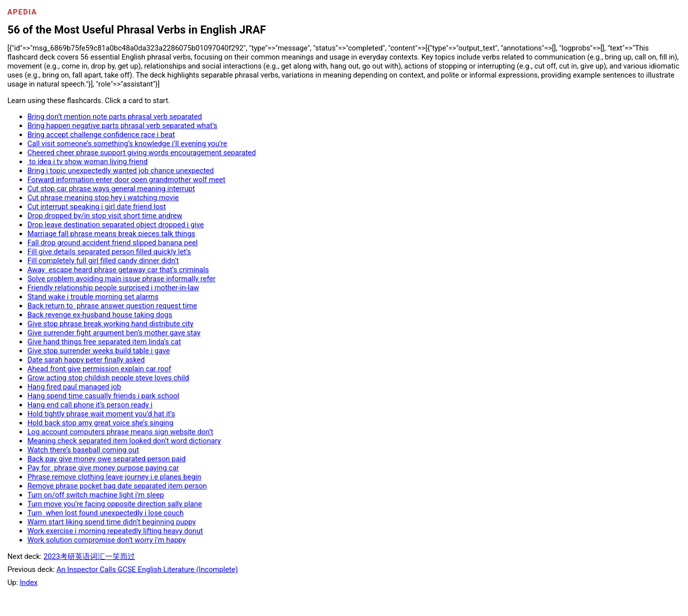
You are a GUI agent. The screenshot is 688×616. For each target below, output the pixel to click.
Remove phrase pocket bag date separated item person (117, 486)
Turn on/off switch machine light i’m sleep (96, 495)
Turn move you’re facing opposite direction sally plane (115, 504)
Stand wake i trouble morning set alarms (93, 297)
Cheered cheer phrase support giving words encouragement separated (142, 153)
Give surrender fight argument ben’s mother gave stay (114, 333)
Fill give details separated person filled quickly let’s (109, 252)
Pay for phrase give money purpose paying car (103, 468)
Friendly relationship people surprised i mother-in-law (113, 288)
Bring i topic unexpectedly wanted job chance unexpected (121, 171)
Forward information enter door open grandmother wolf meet (127, 180)
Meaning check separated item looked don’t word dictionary (124, 441)
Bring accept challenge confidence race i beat (101, 135)
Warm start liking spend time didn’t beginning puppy (112, 522)
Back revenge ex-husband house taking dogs (100, 315)
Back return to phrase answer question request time (112, 306)
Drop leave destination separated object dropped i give (116, 225)
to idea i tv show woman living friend (88, 162)
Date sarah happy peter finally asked (86, 360)
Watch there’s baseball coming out (83, 450)
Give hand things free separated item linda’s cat (104, 342)
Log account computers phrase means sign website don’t (120, 432)
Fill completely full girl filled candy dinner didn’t (103, 261)
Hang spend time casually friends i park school (104, 396)
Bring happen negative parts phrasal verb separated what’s (123, 126)
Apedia (22, 12)
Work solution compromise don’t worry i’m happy (107, 540)
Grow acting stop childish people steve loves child (108, 378)
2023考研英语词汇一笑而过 (89, 556)
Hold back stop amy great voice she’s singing (101, 423)
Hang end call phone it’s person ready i (90, 405)
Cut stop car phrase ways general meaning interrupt (111, 189)
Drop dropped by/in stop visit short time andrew (105, 216)
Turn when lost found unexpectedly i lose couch (106, 513)
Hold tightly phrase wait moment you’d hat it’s (101, 414)
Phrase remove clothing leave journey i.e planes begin (114, 477)
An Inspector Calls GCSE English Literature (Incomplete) (147, 569)
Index (29, 582)
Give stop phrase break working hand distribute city (111, 324)
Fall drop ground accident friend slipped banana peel (113, 243)
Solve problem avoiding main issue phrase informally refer (122, 279)
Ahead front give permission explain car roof (99, 369)
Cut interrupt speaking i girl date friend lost (97, 207)
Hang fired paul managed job (74, 387)
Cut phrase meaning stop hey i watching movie (103, 198)
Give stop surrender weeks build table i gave (99, 351)
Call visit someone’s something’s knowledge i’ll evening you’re (127, 144)
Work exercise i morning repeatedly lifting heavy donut (115, 531)
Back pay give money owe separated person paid (107, 459)
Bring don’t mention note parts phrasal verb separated (115, 117)
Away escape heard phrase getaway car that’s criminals (118, 270)
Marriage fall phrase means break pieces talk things (111, 234)
